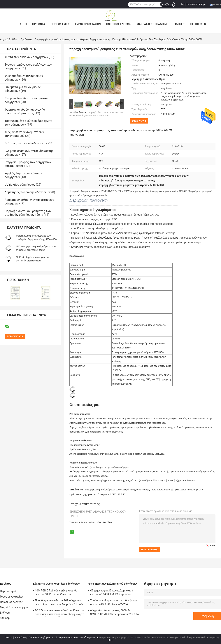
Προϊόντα (39, 24)
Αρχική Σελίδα (8, 39)
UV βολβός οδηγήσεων (20, 185)
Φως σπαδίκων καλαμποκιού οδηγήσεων (113, 584)
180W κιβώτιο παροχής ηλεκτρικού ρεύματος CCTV (177, 490)
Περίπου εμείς (60, 24)
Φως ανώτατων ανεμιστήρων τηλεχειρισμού (24, 134)
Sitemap (5, 618)
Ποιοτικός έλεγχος (119, 24)
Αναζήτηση (167, 4)
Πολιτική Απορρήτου (15, 638)
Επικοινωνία (139, 121)
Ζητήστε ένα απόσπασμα (193, 4)
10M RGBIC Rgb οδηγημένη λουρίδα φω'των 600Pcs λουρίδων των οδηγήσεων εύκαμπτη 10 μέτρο (56, 593)
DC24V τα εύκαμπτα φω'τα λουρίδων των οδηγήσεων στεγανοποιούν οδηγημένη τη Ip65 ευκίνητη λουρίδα (60, 613)
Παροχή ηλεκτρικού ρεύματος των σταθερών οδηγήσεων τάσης (72, 39)
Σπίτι (23, 24)
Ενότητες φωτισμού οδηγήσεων (26, 143)
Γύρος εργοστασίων (88, 24)
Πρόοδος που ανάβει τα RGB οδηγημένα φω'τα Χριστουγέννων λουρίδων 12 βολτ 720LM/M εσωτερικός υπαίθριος (59, 603)
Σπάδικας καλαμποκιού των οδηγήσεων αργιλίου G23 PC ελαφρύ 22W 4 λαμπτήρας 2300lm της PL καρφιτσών (114, 603)
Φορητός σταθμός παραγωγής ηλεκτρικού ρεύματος (25, 111)
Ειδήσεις (179, 24)
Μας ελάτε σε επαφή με (152, 24)
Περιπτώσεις (198, 24)
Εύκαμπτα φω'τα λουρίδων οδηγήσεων (56, 584)
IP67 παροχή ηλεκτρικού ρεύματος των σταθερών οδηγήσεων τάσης (115, 490)
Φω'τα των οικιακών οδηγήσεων (26, 57)
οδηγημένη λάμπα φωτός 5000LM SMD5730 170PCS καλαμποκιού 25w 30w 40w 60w (115, 613)
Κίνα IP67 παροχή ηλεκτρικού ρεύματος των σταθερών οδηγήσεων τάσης (64, 638)
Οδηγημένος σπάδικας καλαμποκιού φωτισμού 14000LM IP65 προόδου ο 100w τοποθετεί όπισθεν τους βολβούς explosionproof (114, 593)
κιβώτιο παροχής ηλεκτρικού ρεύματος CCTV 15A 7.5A (97, 494)
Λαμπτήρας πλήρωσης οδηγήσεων (28, 192)
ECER (111, 640)
